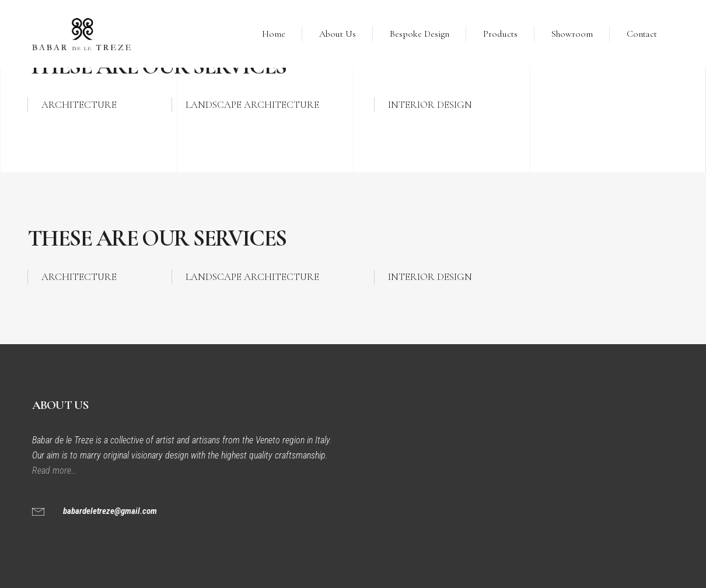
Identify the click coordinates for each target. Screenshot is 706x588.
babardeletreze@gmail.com (110, 511)
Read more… (55, 470)
